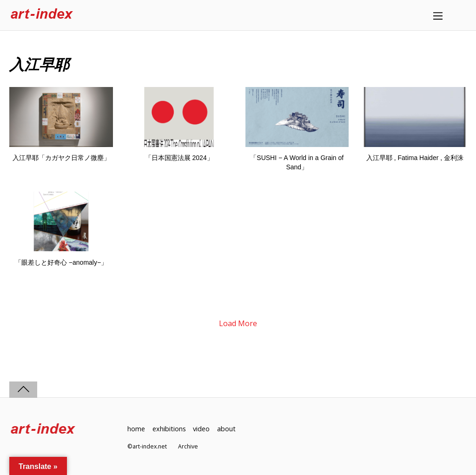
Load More (238, 323)
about (226, 429)
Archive (188, 446)
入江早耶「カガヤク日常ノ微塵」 (61, 158)
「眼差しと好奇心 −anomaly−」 (61, 262)
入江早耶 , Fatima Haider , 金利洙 (415, 158)
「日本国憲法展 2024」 (179, 158)
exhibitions (169, 429)
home (136, 429)
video (201, 429)
